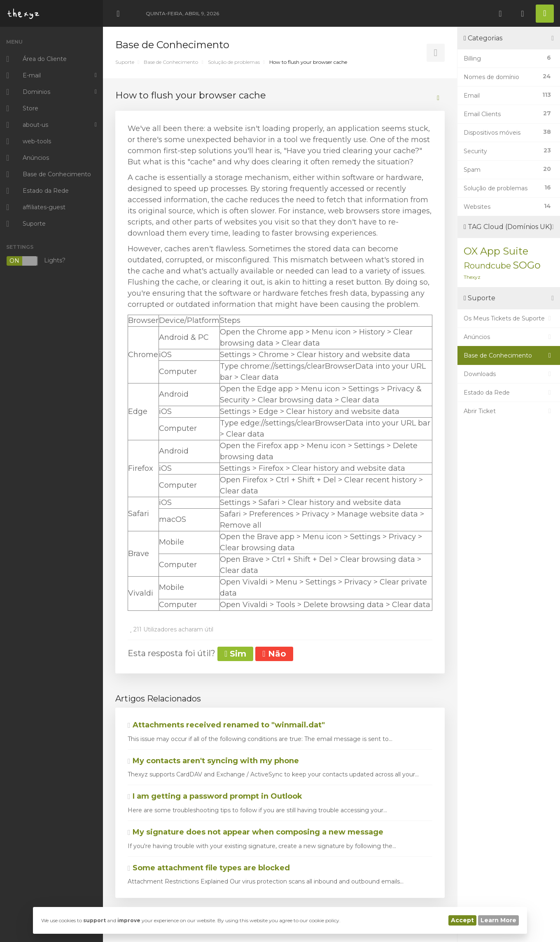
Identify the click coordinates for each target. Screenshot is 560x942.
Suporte (125, 62)
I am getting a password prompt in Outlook (215, 796)
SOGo (527, 265)
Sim (235, 654)
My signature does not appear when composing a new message (255, 832)
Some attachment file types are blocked (209, 868)
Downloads (509, 374)
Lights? (36, 261)
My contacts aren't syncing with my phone (213, 761)
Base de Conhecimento (171, 62)
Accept (462, 920)
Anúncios (509, 337)
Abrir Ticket (509, 411)
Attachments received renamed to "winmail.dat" (226, 725)
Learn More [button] (498, 920)
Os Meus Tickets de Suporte (509, 318)
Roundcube (487, 266)
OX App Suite (496, 251)
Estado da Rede (509, 393)
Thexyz (472, 277)
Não (274, 654)
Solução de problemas (234, 62)
